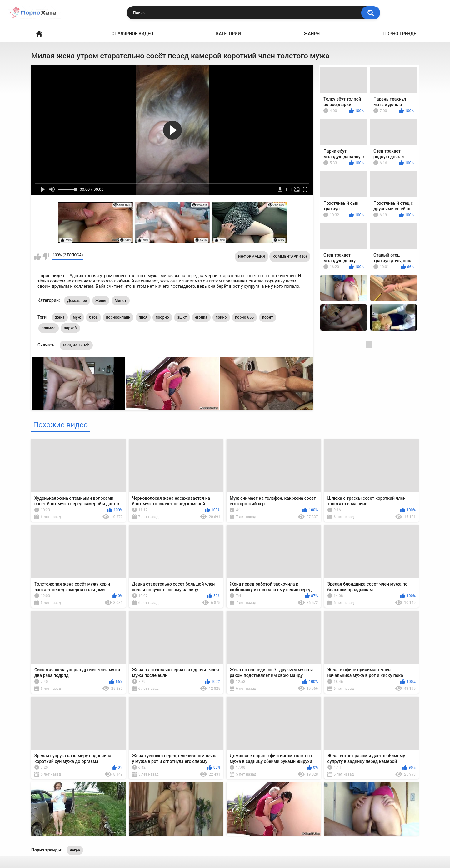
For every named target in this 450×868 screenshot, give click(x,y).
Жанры (312, 34)
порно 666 (244, 317)
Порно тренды (400, 34)
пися (143, 317)
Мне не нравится (46, 257)
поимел (49, 328)
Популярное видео (131, 34)
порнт (268, 317)
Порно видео (39, 34)
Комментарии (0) (290, 257)
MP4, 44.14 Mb (76, 345)
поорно (162, 317)
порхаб (70, 328)
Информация (252, 257)
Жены (101, 301)
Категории (228, 34)
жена (60, 317)
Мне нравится (38, 257)
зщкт (182, 317)
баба (93, 317)
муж (77, 317)
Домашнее (77, 301)
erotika (201, 317)
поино (221, 317)
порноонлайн (118, 317)
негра (75, 850)
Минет (121, 301)
